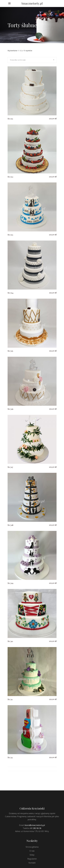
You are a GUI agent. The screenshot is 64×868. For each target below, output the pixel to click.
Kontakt (32, 863)
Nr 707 (10, 467)
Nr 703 (10, 235)
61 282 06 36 (36, 828)
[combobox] (32, 60)
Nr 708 (10, 525)
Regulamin (32, 859)
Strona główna (32, 847)
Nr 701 (10, 119)
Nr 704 (10, 293)
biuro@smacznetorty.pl (35, 825)
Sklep (32, 855)
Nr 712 (10, 757)
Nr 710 (10, 641)
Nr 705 (10, 351)
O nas (32, 851)
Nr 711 (10, 699)
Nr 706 (10, 409)
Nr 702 (10, 177)
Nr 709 (10, 583)
